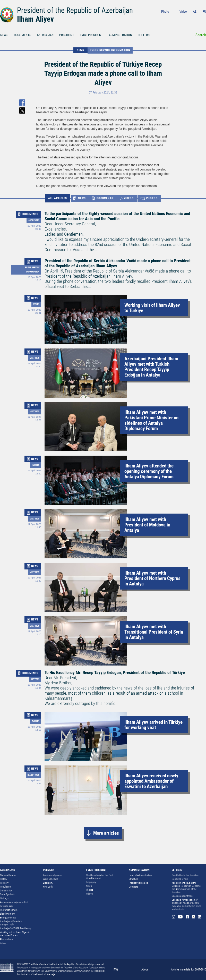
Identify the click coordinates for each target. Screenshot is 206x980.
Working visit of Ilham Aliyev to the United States (15, 934)
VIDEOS (129, 198)
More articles (106, 833)
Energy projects (8, 918)
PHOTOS (152, 198)
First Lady (48, 887)
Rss (204, 18)
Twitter (198, 18)
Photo (165, 11)
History (3, 879)
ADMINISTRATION (120, 35)
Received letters (180, 879)
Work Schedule (51, 879)
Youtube (183, 18)
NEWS (80, 50)
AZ (195, 11)
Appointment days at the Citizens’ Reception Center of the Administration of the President (187, 887)
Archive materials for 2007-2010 (188, 970)
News (89, 886)
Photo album (6, 939)
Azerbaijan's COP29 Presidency (15, 928)
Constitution (6, 890)
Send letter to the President (186, 875)
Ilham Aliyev (35, 19)
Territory (4, 883)
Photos (89, 890)
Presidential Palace (138, 883)
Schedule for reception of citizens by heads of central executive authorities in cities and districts (186, 904)
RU (204, 11)
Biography (48, 883)
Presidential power (52, 875)
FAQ (116, 970)
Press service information (110, 50)
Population (5, 887)
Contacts (133, 887)
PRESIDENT (67, 35)
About (145, 970)
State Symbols (7, 894)
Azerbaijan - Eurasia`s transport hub (11, 923)
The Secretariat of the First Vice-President (100, 877)
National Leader (8, 875)
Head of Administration (140, 875)
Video (183, 11)
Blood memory (7, 914)
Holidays (4, 898)
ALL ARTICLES (58, 198)
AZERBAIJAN (45, 35)
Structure (134, 879)
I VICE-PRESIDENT (91, 35)
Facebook (191, 18)
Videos (89, 894)
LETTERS (144, 35)
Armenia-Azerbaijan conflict (14, 902)
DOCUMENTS (23, 35)
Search (201, 35)
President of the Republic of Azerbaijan (75, 10)
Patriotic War (7, 906)
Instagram (176, 18)
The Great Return (9, 910)
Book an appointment (183, 896)
